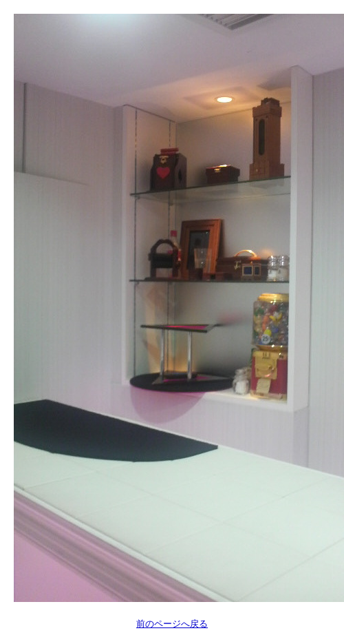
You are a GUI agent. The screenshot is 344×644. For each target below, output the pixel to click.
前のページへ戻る (172, 624)
